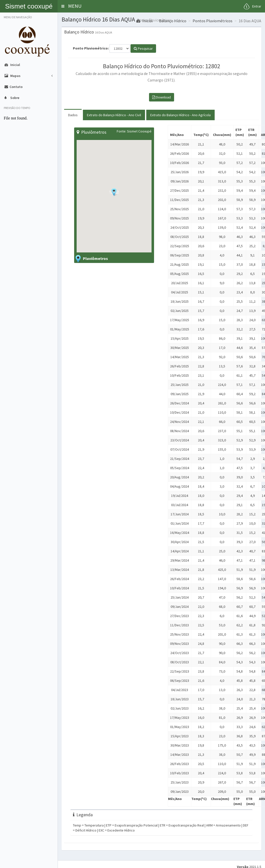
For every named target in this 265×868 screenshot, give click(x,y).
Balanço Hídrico (173, 21)
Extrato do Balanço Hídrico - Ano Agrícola (180, 115)
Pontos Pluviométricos (213, 21)
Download (162, 97)
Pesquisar (143, 48)
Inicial (145, 21)
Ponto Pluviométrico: (91, 48)
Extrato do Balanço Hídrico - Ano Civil (114, 115)
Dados (73, 115)
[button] (63, 6)
